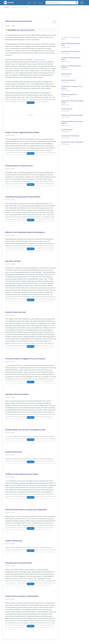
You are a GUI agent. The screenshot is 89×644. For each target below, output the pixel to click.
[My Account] (82, 2)
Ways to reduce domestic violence (26, 30)
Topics (35, 3)
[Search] (76, 3)
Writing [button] (40, 3)
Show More (31, 103)
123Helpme (6, 7)
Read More (31, 153)
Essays (29, 3)
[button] (54, 22)
